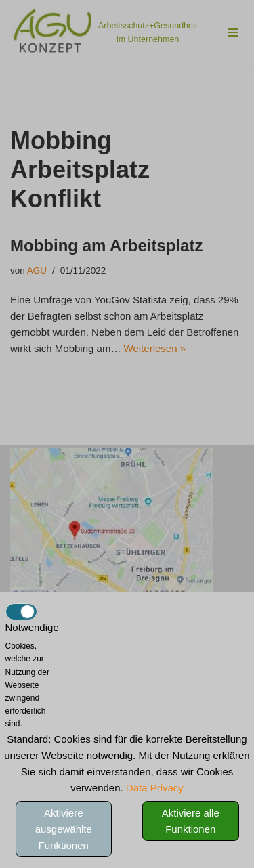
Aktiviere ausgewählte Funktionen (64, 829)
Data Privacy (155, 788)
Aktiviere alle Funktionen (191, 821)
